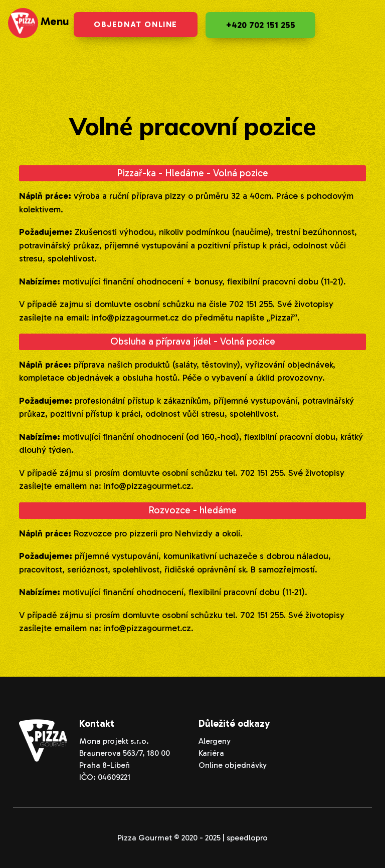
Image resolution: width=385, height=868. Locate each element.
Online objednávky (233, 765)
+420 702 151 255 (260, 25)
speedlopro (247, 838)
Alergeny (215, 741)
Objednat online (136, 24)
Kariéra (211, 753)
